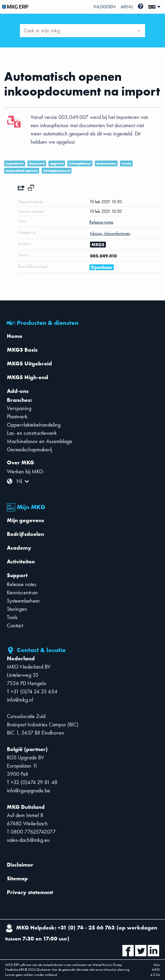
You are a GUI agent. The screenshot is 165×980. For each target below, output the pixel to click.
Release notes (22, 584)
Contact (15, 625)
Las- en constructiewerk (32, 433)
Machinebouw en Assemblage (40, 441)
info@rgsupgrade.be (29, 790)
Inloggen (104, 7)
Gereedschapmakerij (29, 449)
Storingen (17, 609)
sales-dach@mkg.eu (28, 840)
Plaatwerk (17, 416)
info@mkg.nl (20, 700)
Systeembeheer (23, 601)
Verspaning (19, 408)
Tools (12, 617)
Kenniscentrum (22, 592)
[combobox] (24, 31)
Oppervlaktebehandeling (34, 425)
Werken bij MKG (25, 471)
